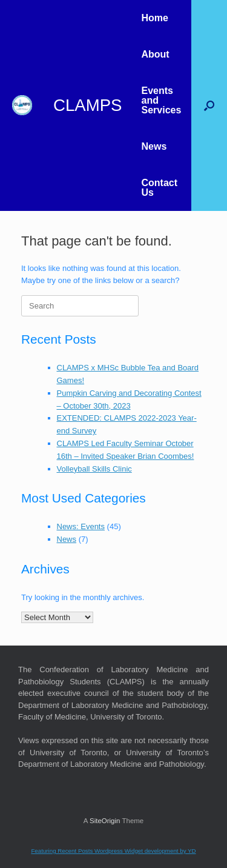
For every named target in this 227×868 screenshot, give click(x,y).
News (154, 146)
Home (154, 18)
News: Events (81, 526)
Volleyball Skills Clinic (94, 469)
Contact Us (159, 188)
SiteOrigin (105, 821)
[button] (209, 105)
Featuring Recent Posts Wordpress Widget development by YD (113, 851)
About (155, 54)
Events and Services (161, 100)
